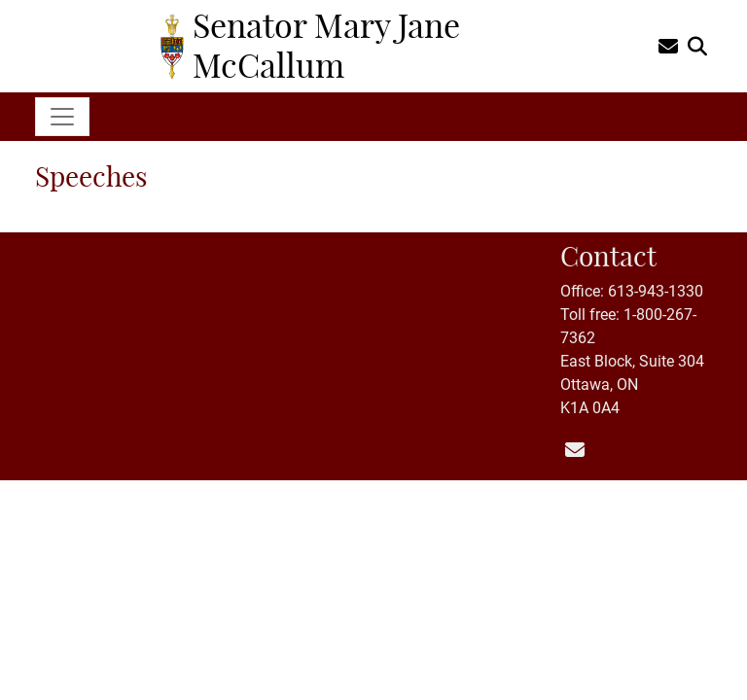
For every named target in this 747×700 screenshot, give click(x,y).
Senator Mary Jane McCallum (326, 45)
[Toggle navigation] (62, 117)
